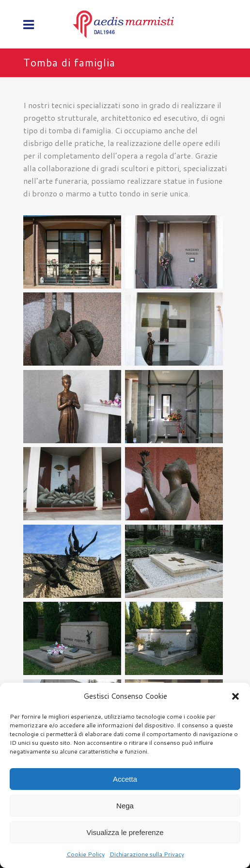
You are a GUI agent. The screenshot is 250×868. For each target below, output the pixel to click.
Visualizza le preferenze (125, 832)
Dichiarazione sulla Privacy (147, 854)
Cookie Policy (86, 854)
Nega (125, 806)
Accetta (125, 779)
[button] (235, 696)
